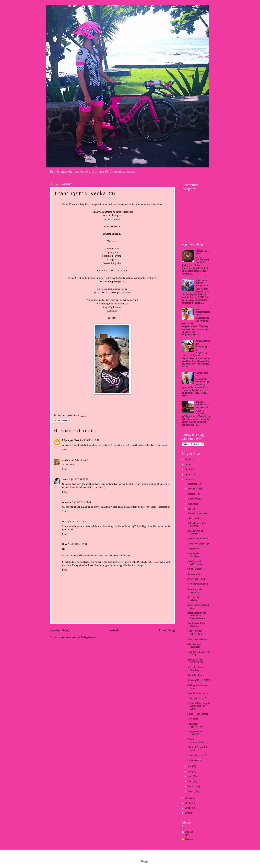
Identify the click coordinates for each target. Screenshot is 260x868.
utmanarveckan (143, 204)
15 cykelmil (193, 719)
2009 (188, 808)
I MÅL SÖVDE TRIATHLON (195, 633)
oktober (192, 494)
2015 (188, 465)
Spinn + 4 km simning (198, 714)
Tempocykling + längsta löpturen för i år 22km (199, 706)
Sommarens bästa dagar (198, 544)
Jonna (65, 479)
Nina (65, 544)
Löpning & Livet (71, 440)
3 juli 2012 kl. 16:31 (77, 544)
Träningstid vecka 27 (197, 698)
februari (192, 787)
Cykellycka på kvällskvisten (195, 563)
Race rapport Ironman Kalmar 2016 (202, 283)
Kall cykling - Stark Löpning (197, 524)
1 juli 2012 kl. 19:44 (89, 440)
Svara (65, 450)
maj (190, 772)
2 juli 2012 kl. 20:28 (79, 479)
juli (190, 509)
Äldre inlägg (167, 630)
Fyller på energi (195, 760)
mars (191, 781)
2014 (188, 469)
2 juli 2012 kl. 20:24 (79, 460)
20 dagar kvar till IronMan (195, 532)
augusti (192, 504)
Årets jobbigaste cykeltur (195, 599)
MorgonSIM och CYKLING (195, 733)
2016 (188, 459)
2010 (188, 803)
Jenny (65, 460)
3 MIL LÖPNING (196, 569)
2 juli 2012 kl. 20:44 (81, 502)
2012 (188, 480)
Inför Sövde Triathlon (197, 639)
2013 (188, 475)
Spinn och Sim (194, 574)
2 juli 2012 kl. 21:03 (76, 522)
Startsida (114, 630)
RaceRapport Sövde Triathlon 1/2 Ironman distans (197, 616)
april (190, 776)
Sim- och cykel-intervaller (195, 591)
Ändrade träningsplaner (198, 513)
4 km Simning (194, 518)
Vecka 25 (67, 204)
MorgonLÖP (193, 549)
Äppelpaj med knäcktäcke (194, 645)
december (193, 484)
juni (190, 766)
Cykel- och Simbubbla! (198, 539)
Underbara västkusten (197, 693)
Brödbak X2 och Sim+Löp (195, 669)
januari (192, 791)
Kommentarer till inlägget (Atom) (81, 637)
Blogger (145, 861)
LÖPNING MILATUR (198, 584)
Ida (64, 522)
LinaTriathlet (189, 833)
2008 (188, 813)
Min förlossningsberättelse (203, 312)
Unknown (189, 841)
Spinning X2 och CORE (199, 680)
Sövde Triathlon (195, 675)
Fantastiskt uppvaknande (195, 725)
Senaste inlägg (59, 630)
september (193, 499)
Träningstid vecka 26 (197, 755)
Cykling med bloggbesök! (194, 555)
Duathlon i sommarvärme (195, 741)
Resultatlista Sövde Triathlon (196, 625)
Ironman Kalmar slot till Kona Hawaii (203, 405)
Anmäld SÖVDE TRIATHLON (195, 661)
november (193, 489)
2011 (188, 798)
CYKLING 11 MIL (196, 579)
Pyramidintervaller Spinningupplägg (203, 345)
